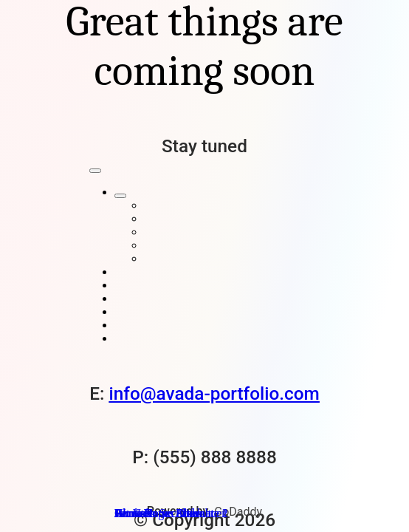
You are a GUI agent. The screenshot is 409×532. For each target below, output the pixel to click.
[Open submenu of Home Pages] (120, 196)
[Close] (95, 171)
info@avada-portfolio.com (214, 393)
